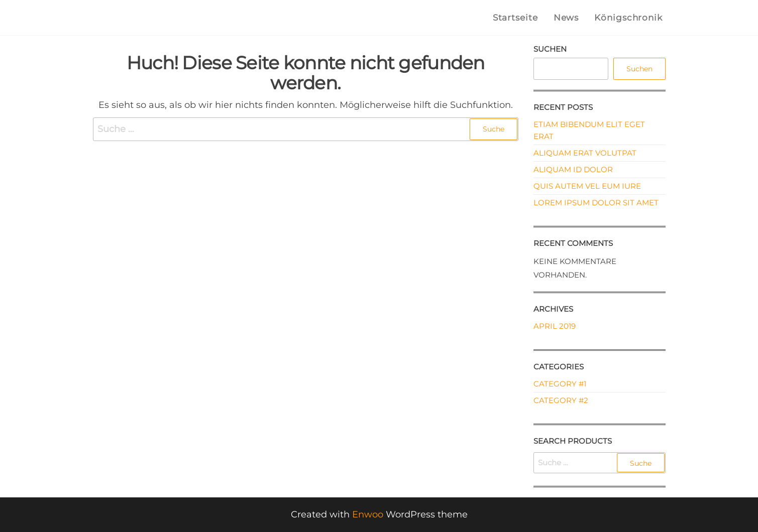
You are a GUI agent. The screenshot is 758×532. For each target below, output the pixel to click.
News (566, 18)
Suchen (550, 49)
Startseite (516, 18)
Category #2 (561, 400)
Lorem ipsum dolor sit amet (596, 203)
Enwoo (368, 514)
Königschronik (629, 18)
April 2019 (555, 326)
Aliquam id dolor (573, 169)
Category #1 (560, 384)
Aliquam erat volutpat (585, 153)
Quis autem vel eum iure (587, 186)
